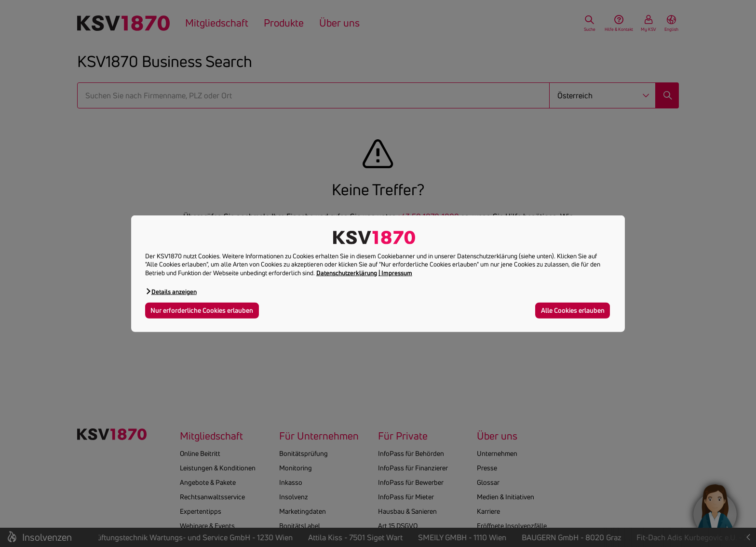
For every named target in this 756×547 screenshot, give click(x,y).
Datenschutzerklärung (347, 273)
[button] (171, 291)
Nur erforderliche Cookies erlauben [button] (202, 310)
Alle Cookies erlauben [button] (573, 310)
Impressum (397, 273)
